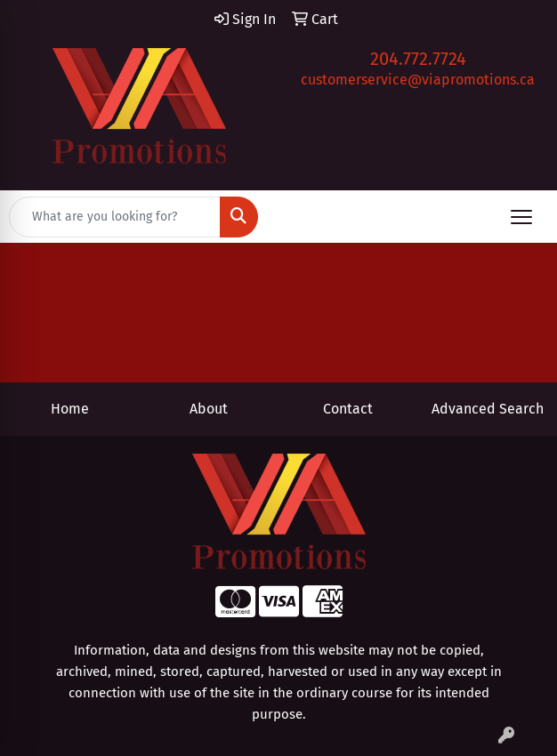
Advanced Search (488, 409)
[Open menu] (521, 217)
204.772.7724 (418, 59)
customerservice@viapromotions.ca (418, 80)
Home (70, 409)
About (209, 409)
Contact (348, 409)
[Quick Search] (115, 217)
